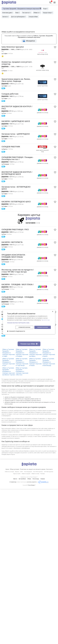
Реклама (43, 491)
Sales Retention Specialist (14, 47)
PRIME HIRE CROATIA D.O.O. (43, 347)
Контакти (52, 486)
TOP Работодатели (48, 489)
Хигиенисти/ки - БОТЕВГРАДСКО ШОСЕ (12, 193)
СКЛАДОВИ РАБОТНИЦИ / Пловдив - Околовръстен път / (17, 160)
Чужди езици (7, 17)
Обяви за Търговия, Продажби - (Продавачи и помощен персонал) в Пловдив (22, 370)
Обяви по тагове (35, 491)
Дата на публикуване (32, 17)
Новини (44, 496)
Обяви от (39, 13)
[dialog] (29, 322)
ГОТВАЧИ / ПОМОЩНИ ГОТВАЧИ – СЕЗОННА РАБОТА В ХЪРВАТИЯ (18, 343)
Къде (45, 9)
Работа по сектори (9, 489)
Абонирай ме (30, 41)
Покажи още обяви (29, 361)
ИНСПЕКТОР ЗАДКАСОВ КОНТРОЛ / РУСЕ (13, 109)
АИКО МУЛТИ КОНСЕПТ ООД (42, 153)
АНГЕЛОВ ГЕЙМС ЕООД (42, 71)
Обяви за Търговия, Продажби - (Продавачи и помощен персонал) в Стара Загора (22, 379)
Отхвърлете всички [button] (23, 327)
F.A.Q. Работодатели (38, 489)
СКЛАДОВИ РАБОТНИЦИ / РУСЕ (17, 238)
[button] (29, 323)
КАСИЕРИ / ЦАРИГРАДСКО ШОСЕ (18, 123)
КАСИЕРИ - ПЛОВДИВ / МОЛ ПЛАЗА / (16, 297)
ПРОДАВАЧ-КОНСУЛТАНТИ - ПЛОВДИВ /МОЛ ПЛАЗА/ (15, 264)
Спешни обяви (48, 17)
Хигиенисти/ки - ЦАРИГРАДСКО (18, 136)
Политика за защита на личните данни (33, 486)
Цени (5, 486)
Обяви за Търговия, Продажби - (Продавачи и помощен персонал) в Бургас (49, 370)
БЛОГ (22, 489)
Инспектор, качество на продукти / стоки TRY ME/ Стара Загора (15, 281)
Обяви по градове (26, 491)
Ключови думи (7, 13)
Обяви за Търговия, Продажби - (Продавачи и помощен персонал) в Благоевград (49, 379)
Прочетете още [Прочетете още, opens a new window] (46, 320)
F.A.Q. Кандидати (28, 489)
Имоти (14, 496)
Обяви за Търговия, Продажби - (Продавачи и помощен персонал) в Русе (9, 379)
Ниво (18, 13)
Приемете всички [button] (42, 327)
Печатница (36, 496)
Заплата (18, 17)
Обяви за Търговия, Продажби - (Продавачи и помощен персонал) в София (9, 370)
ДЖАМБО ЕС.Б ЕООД (42, 114)
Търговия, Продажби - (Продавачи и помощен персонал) (21, 9)
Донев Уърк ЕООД (43, 87)
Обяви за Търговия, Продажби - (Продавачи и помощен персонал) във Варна (35, 370)
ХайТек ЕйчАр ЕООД (43, 54)
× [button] (53, 312)
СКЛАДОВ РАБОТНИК (12, 149)
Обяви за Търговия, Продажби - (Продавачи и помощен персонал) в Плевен (35, 379)
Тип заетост (28, 13)
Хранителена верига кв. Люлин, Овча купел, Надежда (17, 81)
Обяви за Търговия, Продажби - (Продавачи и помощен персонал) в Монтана (22, 388)
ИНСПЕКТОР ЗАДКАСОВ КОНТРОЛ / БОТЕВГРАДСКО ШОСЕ (15, 177)
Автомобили (22, 496)
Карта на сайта (17, 491)
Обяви (29, 496)
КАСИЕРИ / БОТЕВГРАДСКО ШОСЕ (15, 208)
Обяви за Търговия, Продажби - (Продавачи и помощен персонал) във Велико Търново (9, 388)
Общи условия (13, 486)
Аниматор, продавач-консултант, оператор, (13, 63)
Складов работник (11, 95)
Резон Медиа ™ (32, 502)
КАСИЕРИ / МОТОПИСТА (13, 250)
